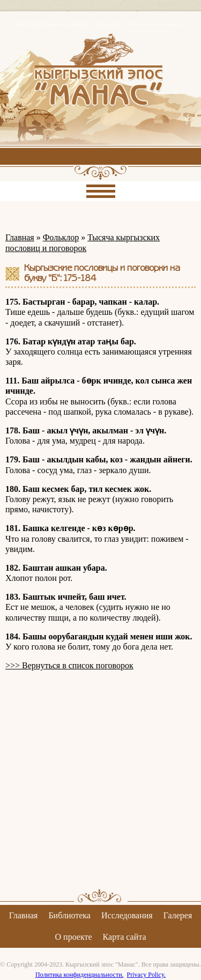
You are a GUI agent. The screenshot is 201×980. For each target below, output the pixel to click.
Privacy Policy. (147, 975)
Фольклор (61, 237)
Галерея (178, 915)
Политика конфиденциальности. (80, 975)
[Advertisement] (100, 780)
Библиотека (69, 915)
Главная (20, 237)
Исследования (127, 915)
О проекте (74, 937)
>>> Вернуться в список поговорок (69, 665)
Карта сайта (125, 937)
